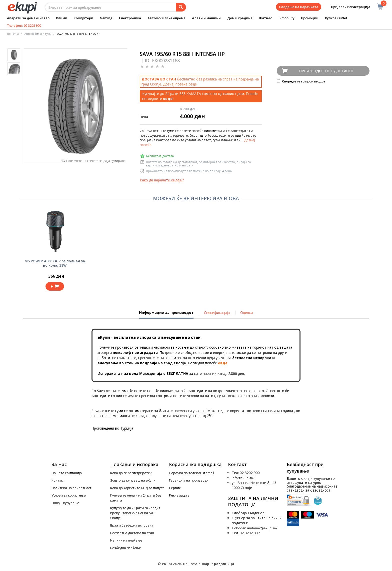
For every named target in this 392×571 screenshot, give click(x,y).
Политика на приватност (71, 488)
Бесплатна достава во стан (132, 533)
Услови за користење (69, 495)
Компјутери (83, 18)
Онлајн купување (65, 503)
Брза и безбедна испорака (132, 525)
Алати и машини (206, 18)
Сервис (175, 488)
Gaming (106, 18)
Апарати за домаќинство (28, 18)
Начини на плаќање (126, 540)
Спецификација (217, 312)
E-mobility (286, 18)
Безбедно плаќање (126, 548)
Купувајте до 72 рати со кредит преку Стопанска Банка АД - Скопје (135, 513)
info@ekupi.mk (243, 478)
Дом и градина (240, 18)
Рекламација (179, 495)
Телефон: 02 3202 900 (24, 25)
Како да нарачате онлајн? (162, 180)
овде (193, 84)
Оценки (246, 312)
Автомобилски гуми (38, 34)
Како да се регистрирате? (131, 473)
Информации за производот (166, 314)
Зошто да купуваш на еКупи (133, 480)
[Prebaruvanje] (181, 7)
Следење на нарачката (299, 7)
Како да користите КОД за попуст (137, 488)
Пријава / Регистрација (347, 7)
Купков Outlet (336, 18)
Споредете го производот (301, 81)
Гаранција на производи (189, 480)
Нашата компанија (67, 473)
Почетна (13, 34)
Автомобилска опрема (166, 18)
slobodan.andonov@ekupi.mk (255, 528)
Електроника (130, 18)
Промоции (310, 18)
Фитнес (265, 18)
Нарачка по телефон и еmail (191, 473)
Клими (62, 18)
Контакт (58, 480)
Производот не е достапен (326, 71)
